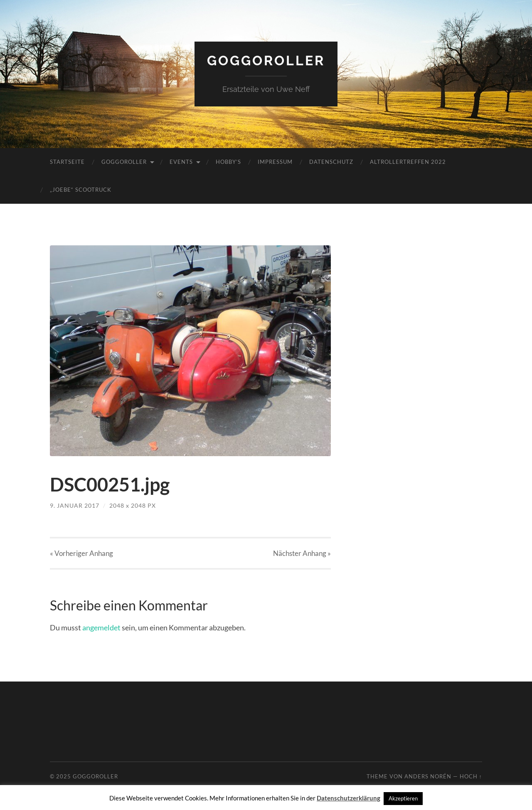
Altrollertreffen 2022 (408, 162)
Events (181, 162)
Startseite (67, 162)
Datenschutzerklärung (349, 798)
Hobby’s (228, 162)
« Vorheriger (81, 553)
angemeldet (101, 627)
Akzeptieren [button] (403, 798)
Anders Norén (428, 776)
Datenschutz (331, 162)
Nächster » (302, 553)
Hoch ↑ (471, 776)
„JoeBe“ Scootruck (81, 190)
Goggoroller (266, 61)
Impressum (275, 162)
